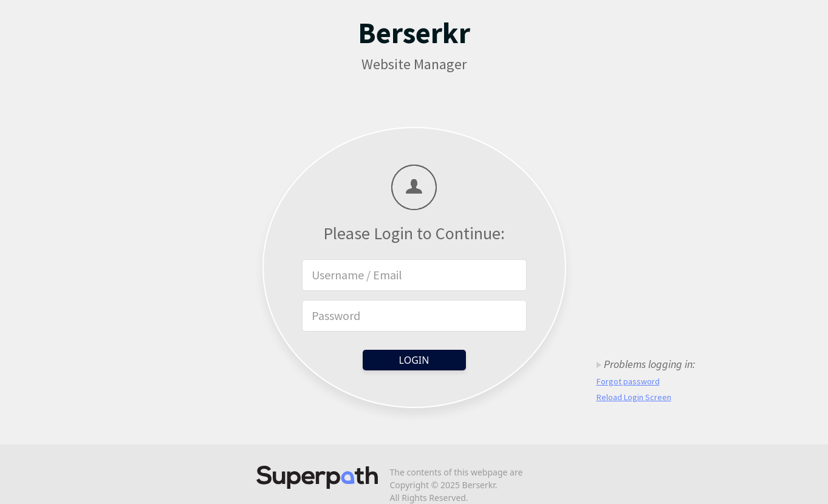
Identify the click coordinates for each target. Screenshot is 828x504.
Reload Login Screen (634, 397)
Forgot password (628, 381)
